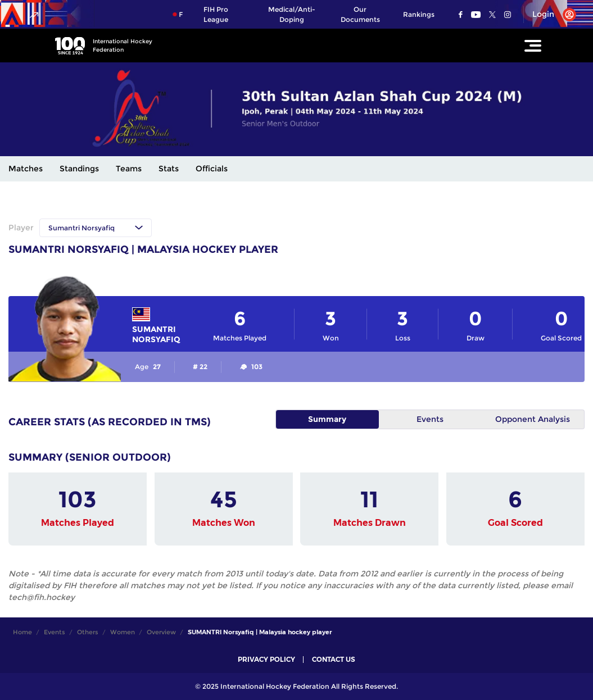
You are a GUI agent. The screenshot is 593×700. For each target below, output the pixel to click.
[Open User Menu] (550, 15)
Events (430, 419)
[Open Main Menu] (533, 46)
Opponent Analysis (533, 419)
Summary (327, 419)
